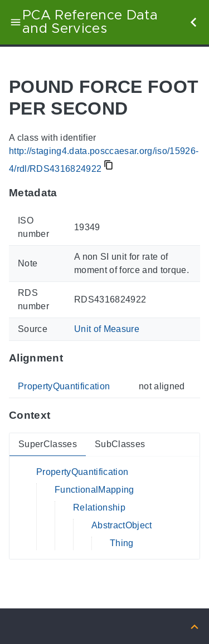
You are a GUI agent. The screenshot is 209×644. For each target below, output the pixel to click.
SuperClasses (48, 444)
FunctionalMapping (94, 490)
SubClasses (120, 444)
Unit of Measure (107, 329)
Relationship (99, 507)
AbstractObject (122, 525)
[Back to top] (195, 626)
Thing (122, 543)
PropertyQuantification (64, 386)
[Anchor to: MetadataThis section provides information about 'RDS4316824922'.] (68, 192)
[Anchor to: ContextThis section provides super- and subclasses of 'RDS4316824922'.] (61, 415)
